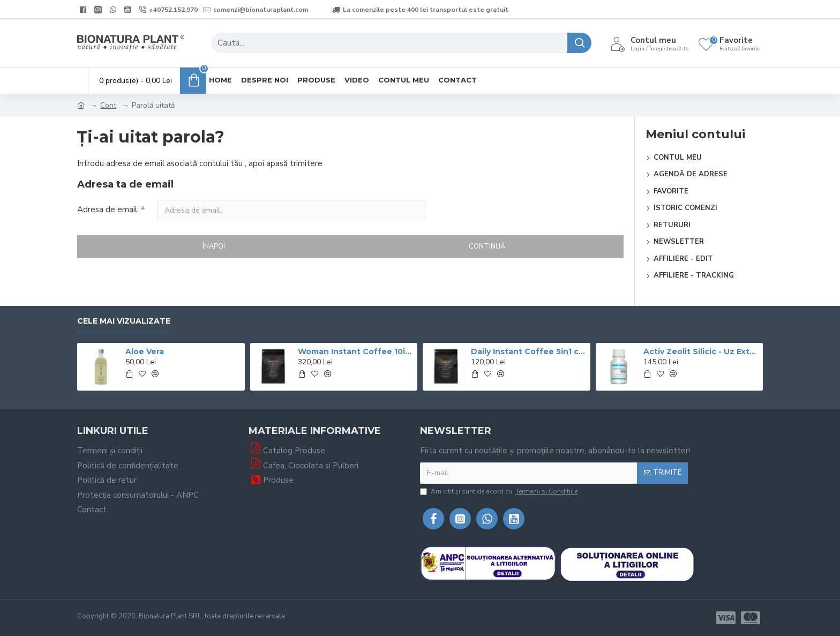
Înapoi (214, 246)
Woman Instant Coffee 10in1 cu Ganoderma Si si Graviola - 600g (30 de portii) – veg (356, 351)
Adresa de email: (108, 209)
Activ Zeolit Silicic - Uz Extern (701, 351)
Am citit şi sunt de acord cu (500, 491)
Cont (108, 105)
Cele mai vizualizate (124, 321)
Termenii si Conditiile (546, 491)
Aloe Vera (145, 351)
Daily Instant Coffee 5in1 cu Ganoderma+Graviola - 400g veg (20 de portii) (529, 351)
